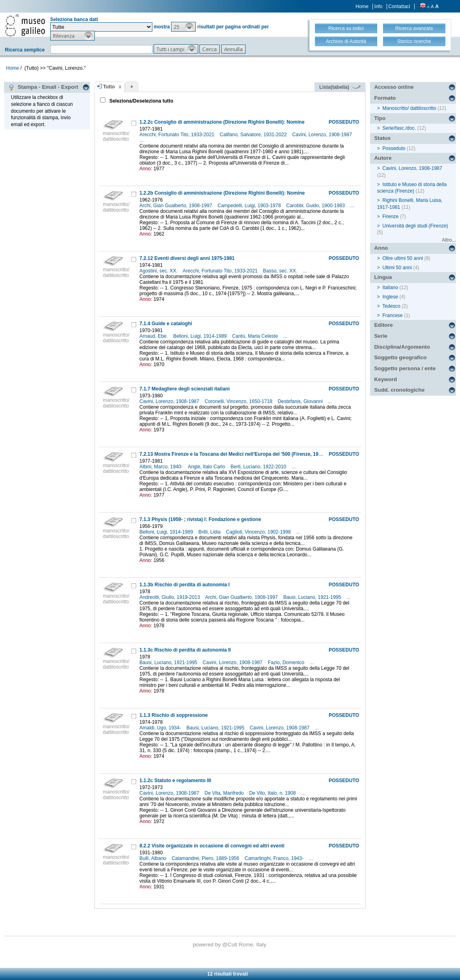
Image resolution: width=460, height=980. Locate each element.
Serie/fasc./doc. (399, 128)
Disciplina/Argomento (402, 347)
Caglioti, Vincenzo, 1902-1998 (259, 532)
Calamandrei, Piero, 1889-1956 (206, 858)
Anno (381, 248)
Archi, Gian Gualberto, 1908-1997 (177, 206)
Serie (381, 336)
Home (362, 6)
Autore (383, 158)
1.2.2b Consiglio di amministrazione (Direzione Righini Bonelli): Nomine (222, 193)
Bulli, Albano (153, 858)
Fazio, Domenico (287, 663)
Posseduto (394, 148)
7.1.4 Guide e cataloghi (166, 324)
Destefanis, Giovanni (301, 401)
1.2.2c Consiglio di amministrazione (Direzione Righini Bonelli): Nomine (222, 122)
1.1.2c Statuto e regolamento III (175, 781)
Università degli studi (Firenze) (415, 226)
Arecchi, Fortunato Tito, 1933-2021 (178, 135)
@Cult (230, 945)
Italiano (390, 287)
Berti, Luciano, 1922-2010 (259, 467)
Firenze (391, 217)
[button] (183, 27)
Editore (383, 325)
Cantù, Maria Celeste (256, 336)
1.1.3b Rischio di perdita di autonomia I (185, 585)
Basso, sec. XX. (281, 271)
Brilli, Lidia (210, 532)
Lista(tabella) (340, 87)
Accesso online (394, 87)
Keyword (385, 379)
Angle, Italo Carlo (207, 467)
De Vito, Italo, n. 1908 (273, 793)
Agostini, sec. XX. (159, 271)
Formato (385, 98)
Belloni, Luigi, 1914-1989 (200, 336)
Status (382, 138)
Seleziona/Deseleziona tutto (140, 101)
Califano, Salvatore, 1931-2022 (254, 135)
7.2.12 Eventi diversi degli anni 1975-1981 (187, 258)
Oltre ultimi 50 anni (403, 258)
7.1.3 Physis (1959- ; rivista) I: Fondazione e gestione (200, 519)
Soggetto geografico (400, 357)
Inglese (390, 297)
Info (379, 6)
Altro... (449, 240)
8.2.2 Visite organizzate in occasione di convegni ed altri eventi (212, 846)
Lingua (383, 277)
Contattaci (399, 6)
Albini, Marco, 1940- (162, 467)
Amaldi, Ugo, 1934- (161, 728)
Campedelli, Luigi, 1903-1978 (250, 206)
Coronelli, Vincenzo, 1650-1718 (239, 401)
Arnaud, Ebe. (154, 336)
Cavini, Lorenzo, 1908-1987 (323, 135)
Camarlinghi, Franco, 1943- (275, 858)
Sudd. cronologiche (399, 390)
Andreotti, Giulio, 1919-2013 (170, 597)
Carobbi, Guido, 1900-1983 (316, 206)
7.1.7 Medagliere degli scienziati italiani (185, 389)
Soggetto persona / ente (405, 368)
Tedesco (391, 306)
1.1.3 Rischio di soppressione (174, 715)
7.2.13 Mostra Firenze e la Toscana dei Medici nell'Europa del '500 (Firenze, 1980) (232, 454)
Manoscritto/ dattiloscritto (410, 108)
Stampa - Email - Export (43, 87)
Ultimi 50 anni (397, 268)
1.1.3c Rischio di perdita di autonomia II (185, 650)
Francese (393, 315)
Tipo (380, 118)
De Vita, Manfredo (225, 793)
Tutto (109, 87)
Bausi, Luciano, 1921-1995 (313, 597)
